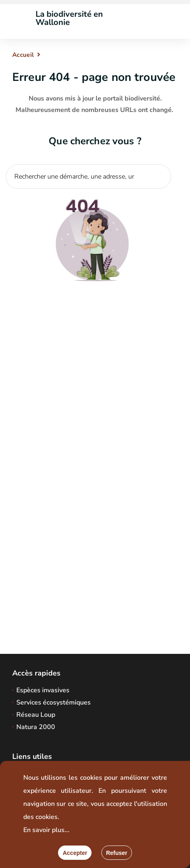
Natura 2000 (36, 727)
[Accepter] (75, 853)
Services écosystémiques (54, 702)
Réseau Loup (36, 715)
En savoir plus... (46, 830)
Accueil (23, 55)
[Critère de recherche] (88, 177)
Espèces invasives (43, 690)
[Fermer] (116, 853)
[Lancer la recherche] (161, 195)
